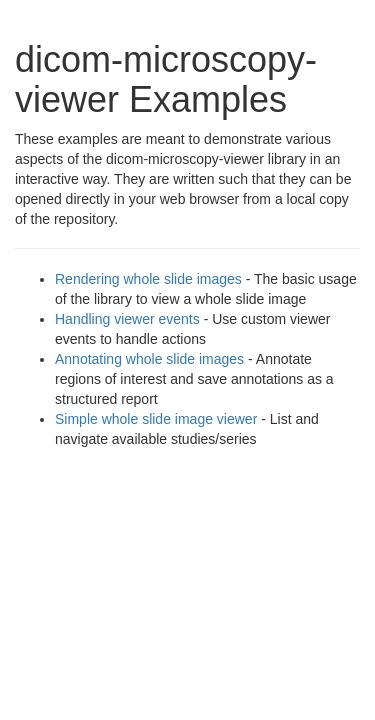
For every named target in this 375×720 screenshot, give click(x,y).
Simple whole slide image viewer (156, 419)
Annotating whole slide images (149, 359)
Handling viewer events (127, 319)
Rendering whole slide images (148, 279)
